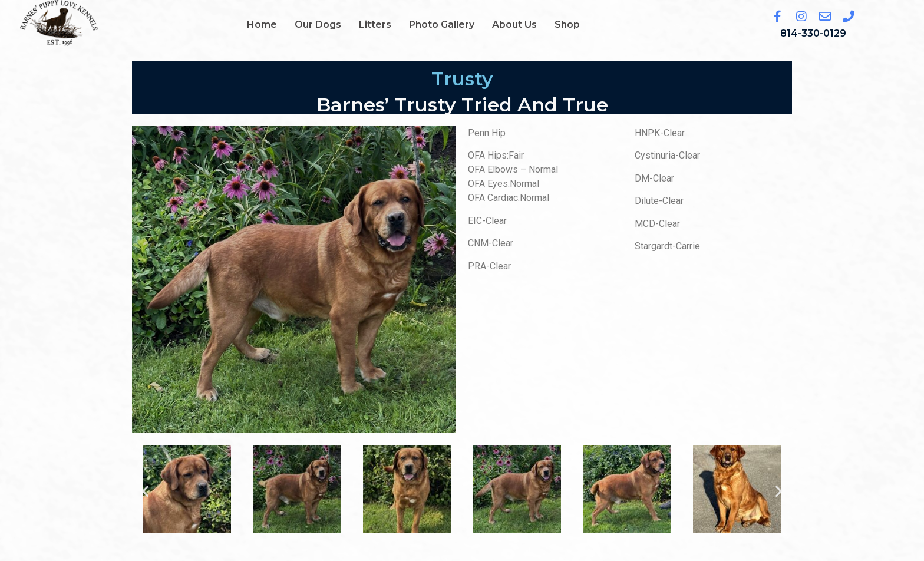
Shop (567, 24)
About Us (514, 24)
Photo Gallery (442, 24)
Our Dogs (318, 24)
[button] (145, 491)
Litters (375, 24)
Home (262, 24)
